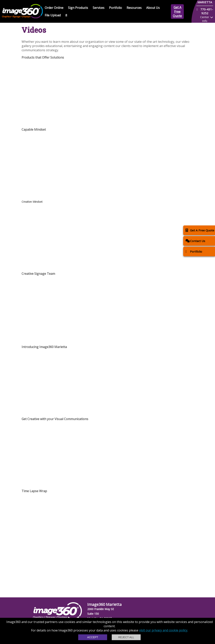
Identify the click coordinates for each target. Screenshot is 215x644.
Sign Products (78, 8)
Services (99, 8)
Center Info (205, 19)
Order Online (54, 8)
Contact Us (195, 241)
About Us (153, 8)
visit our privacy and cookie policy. (163, 630)
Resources (134, 8)
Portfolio (115, 8)
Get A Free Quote (177, 12)
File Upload (53, 15)
